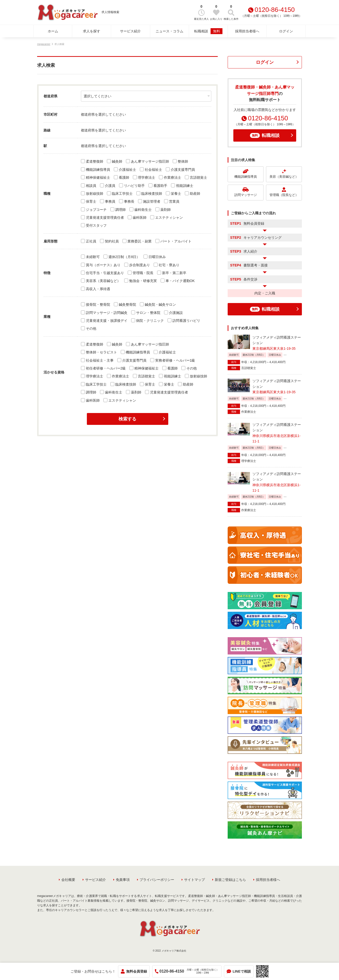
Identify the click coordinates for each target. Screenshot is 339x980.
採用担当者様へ (247, 31)
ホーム (53, 31)
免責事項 (123, 880)
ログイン (286, 31)
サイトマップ (194, 880)
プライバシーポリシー (157, 880)
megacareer (44, 44)
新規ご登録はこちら (230, 880)
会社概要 (68, 880)
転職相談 (208, 31)
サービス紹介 (130, 31)
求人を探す (92, 31)
